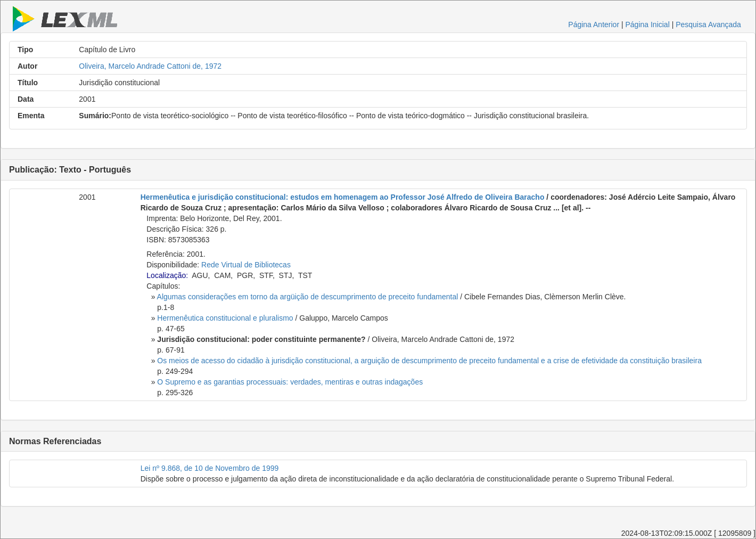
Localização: (167, 275)
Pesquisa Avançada (708, 24)
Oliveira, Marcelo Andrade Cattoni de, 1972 (150, 66)
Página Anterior (594, 24)
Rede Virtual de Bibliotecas (246, 265)
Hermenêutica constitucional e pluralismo (225, 318)
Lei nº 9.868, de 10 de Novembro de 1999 (210, 468)
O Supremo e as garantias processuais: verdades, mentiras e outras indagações (290, 382)
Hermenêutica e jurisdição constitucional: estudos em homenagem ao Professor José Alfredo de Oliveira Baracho (343, 197)
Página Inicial (647, 24)
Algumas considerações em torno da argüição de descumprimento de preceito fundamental (308, 297)
